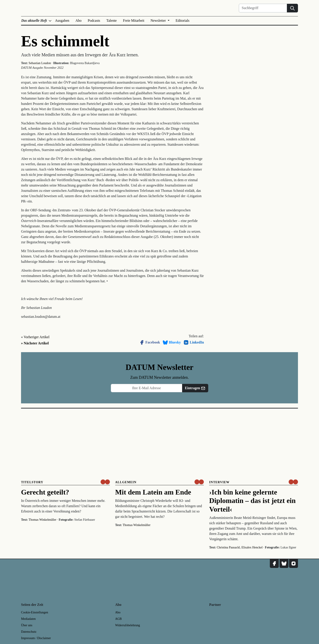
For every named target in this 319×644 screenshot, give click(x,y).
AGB (119, 619)
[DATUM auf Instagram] (294, 563)
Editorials (183, 21)
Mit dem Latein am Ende (153, 492)
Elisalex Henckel (252, 547)
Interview (219, 482)
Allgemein (126, 482)
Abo (79, 21)
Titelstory (32, 482)
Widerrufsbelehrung (128, 625)
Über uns (27, 625)
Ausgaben (62, 21)
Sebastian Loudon (40, 63)
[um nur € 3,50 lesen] (105, 482)
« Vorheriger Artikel (35, 337)
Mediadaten (28, 619)
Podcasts (94, 21)
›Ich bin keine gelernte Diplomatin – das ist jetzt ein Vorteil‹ (252, 501)
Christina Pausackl (228, 547)
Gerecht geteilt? (45, 492)
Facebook (150, 342)
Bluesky (172, 342)
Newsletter (159, 21)
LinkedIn (194, 342)
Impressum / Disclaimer (36, 638)
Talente (112, 21)
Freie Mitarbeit (134, 21)
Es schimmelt (65, 41)
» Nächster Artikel (35, 343)
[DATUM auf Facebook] (274, 563)
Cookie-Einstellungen (35, 612)
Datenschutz (29, 632)
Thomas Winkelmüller (43, 520)
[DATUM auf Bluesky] (284, 563)
